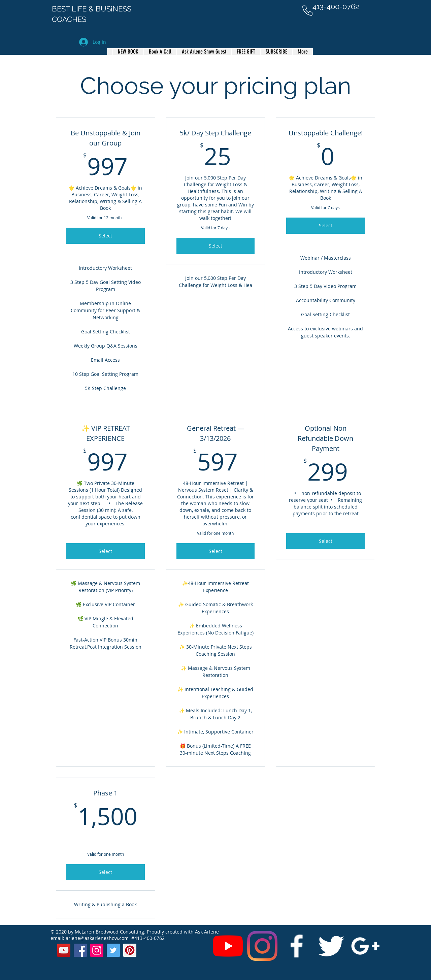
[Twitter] (113, 950)
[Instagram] (262, 946)
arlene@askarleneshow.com (97, 938)
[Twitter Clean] (331, 946)
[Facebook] (80, 950)
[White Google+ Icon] (365, 946)
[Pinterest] (130, 950)
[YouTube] (228, 946)
